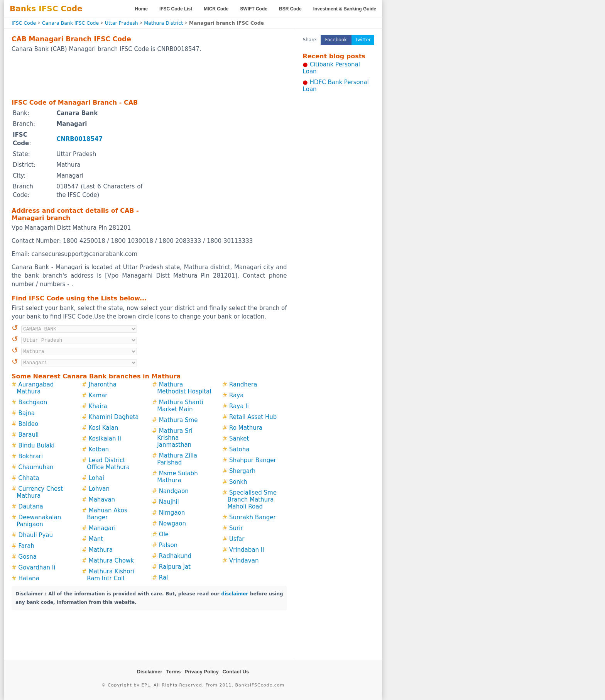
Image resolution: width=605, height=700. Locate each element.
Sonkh (238, 482)
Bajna (27, 413)
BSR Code (290, 9)
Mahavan (102, 500)
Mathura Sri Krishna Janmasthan (175, 438)
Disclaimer (150, 672)
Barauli (29, 435)
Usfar (237, 539)
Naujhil (169, 502)
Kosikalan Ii (105, 439)
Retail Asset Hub (253, 417)
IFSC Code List (176, 9)
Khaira (98, 406)
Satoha (239, 449)
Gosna (28, 557)
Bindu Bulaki (37, 446)
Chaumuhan (36, 467)
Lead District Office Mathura (108, 464)
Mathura (101, 550)
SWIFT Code (254, 9)
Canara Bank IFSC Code (70, 23)
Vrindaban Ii (247, 550)
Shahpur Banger (253, 460)
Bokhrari (31, 456)
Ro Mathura (246, 428)
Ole (164, 534)
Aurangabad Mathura (35, 388)
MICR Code (216, 9)
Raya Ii (239, 406)
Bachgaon (33, 402)
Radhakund (175, 556)
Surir (236, 528)
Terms (173, 672)
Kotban (99, 449)
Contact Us (236, 672)
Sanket (239, 439)
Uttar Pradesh (122, 23)
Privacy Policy (202, 672)
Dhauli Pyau (36, 535)
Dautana (31, 507)
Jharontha (103, 385)
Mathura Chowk (111, 561)
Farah (26, 546)
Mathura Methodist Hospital (184, 388)
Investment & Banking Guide (345, 9)
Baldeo (29, 424)
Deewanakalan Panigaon (39, 521)
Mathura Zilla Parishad (177, 459)
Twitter (363, 40)
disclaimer (235, 594)
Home (141, 9)
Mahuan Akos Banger (107, 514)
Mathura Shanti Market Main (180, 406)
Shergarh (242, 471)
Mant (96, 539)
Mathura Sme (178, 420)
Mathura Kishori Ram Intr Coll (111, 575)
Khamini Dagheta (114, 417)
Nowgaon (172, 524)
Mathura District (163, 23)
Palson (168, 545)
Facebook (336, 40)
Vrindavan (244, 561)
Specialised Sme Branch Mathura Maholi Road (252, 500)
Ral (163, 578)
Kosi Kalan (104, 428)
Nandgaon (174, 491)
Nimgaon (172, 513)
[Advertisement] (149, 75)
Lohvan (99, 489)
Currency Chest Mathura (40, 492)
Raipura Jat (175, 567)
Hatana (29, 578)
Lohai (96, 478)
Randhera (243, 385)
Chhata (29, 478)
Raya (236, 395)
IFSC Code (24, 23)
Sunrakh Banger (253, 517)
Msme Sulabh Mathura (177, 477)
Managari (102, 528)
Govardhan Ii (37, 568)
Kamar (98, 395)
